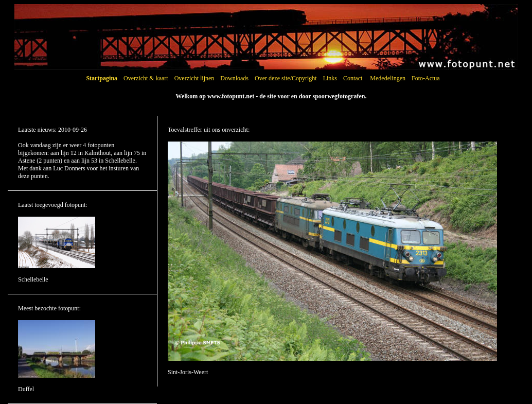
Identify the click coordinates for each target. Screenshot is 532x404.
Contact (353, 78)
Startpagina (102, 78)
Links (330, 78)
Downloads (234, 78)
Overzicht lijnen (194, 78)
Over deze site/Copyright (286, 78)
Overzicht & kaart (146, 78)
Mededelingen (388, 78)
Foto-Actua (426, 78)
